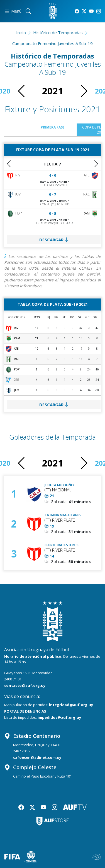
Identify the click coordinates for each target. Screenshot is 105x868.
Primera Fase (53, 127)
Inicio (21, 32)
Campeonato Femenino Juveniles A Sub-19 (52, 43)
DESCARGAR (54, 240)
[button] (84, 91)
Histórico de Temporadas (58, 32)
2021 (53, 91)
